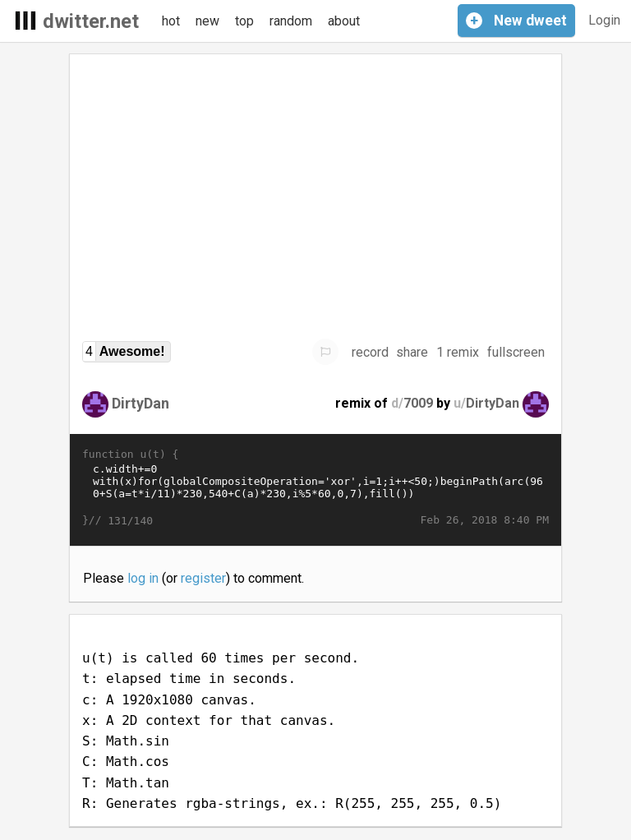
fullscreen (516, 352)
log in (143, 578)
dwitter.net (91, 21)
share (412, 352)
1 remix (458, 352)
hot (171, 21)
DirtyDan (140, 403)
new (207, 21)
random (291, 21)
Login (604, 20)
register (203, 578)
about (344, 21)
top (244, 21)
